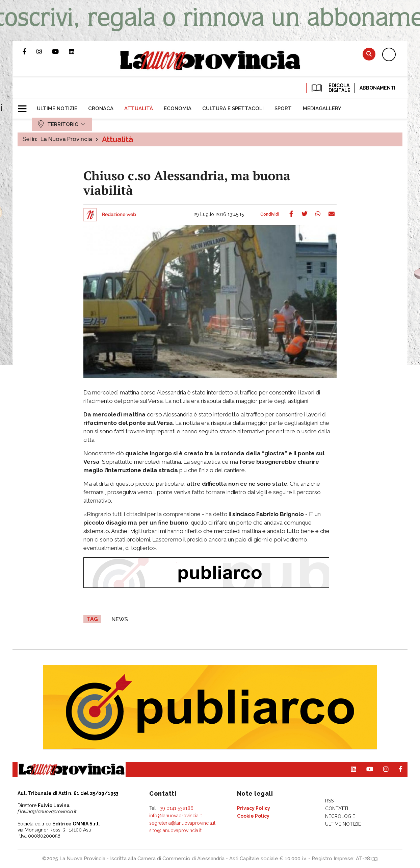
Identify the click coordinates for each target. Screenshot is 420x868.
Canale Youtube (60, 51)
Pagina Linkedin (77, 51)
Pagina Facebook (30, 51)
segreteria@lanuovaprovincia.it (182, 823)
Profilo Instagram (44, 51)
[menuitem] (57, 108)
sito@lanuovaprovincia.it (175, 830)
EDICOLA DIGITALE (330, 88)
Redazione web (119, 215)
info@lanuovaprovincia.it (176, 816)
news (120, 619)
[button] (25, 106)
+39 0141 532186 (176, 808)
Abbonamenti (377, 88)
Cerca (369, 54)
